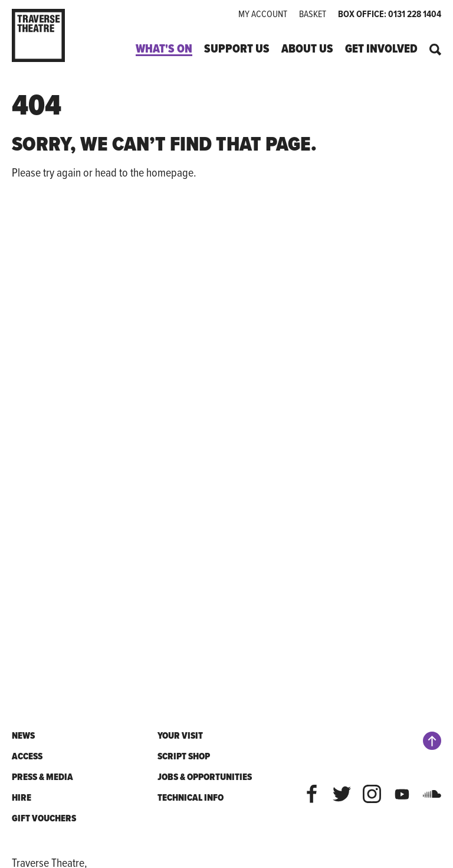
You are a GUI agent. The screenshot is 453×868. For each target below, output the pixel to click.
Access (27, 756)
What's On (164, 49)
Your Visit (180, 735)
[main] (226, 394)
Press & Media (42, 777)
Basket (313, 14)
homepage (170, 172)
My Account (263, 14)
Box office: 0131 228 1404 (390, 14)
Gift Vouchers (44, 818)
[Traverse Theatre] (48, 35)
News (23, 735)
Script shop (184, 756)
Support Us (237, 49)
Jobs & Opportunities (205, 777)
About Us (307, 49)
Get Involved (381, 49)
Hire (22, 797)
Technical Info (191, 797)
